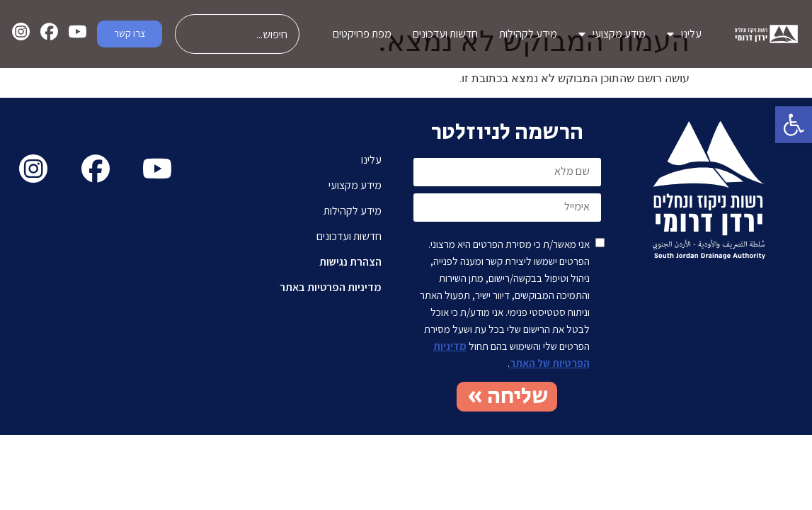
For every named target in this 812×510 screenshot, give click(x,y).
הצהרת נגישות (350, 262)
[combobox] (237, 34)
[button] (794, 125)
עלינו (684, 34)
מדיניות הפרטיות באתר (331, 287)
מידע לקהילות (528, 34)
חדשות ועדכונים (445, 34)
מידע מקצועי (612, 34)
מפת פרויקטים (362, 34)
